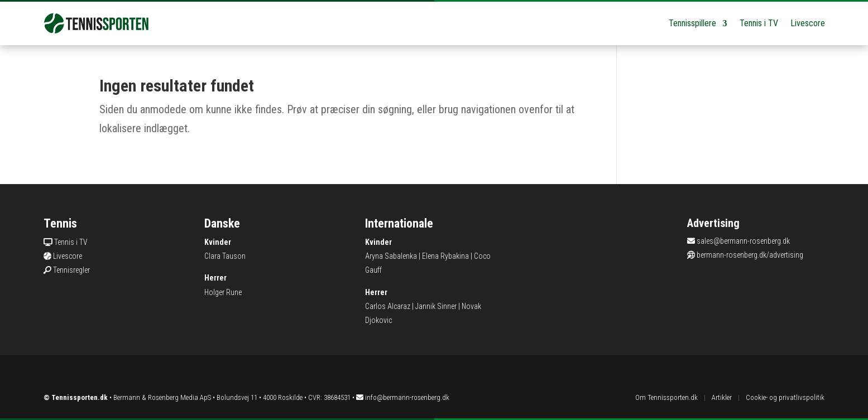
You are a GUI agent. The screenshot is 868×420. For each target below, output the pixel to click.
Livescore (808, 23)
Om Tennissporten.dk (666, 397)
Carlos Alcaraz (388, 306)
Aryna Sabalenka (391, 256)
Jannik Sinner (436, 306)
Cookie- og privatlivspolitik (785, 397)
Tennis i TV (759, 23)
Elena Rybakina (445, 256)
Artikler (722, 397)
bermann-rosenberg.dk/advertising (750, 255)
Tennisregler (71, 270)
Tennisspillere (692, 23)
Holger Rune (223, 292)
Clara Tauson (225, 256)
